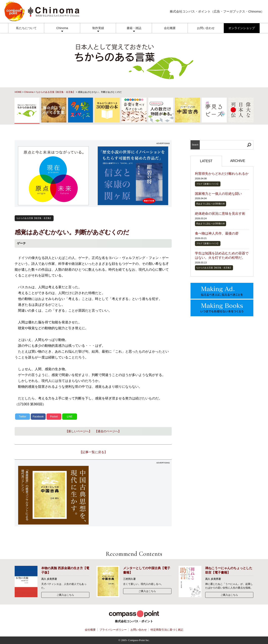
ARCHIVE (238, 161)
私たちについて (26, 28)
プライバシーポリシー (113, 630)
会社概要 (170, 28)
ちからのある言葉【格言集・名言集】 (56, 92)
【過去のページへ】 (108, 431)
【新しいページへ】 (79, 431)
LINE (70, 417)
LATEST (206, 161)
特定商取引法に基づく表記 (167, 630)
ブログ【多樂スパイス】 (208, 184)
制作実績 (98, 28)
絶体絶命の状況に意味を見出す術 (220, 214)
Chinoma (62, 28)
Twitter (23, 417)
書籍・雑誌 (134, 28)
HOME (18, 92)
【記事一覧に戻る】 (93, 452)
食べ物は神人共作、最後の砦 (217, 233)
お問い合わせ (206, 28)
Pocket (54, 417)
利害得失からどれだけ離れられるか (222, 174)
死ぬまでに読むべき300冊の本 (211, 204)
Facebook (38, 417)
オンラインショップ (242, 28)
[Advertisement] (133, 495)
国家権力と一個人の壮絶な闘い (218, 194)
